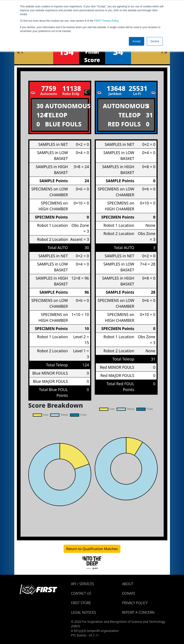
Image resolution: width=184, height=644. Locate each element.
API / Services (83, 584)
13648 (115, 88)
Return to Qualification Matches (92, 549)
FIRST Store (81, 603)
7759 (49, 88)
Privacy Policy (106, 21)
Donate (129, 593)
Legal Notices (84, 612)
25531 (137, 88)
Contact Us (81, 593)
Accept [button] (137, 41)
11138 (71, 88)
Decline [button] (155, 41)
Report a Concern (138, 612)
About (128, 584)
